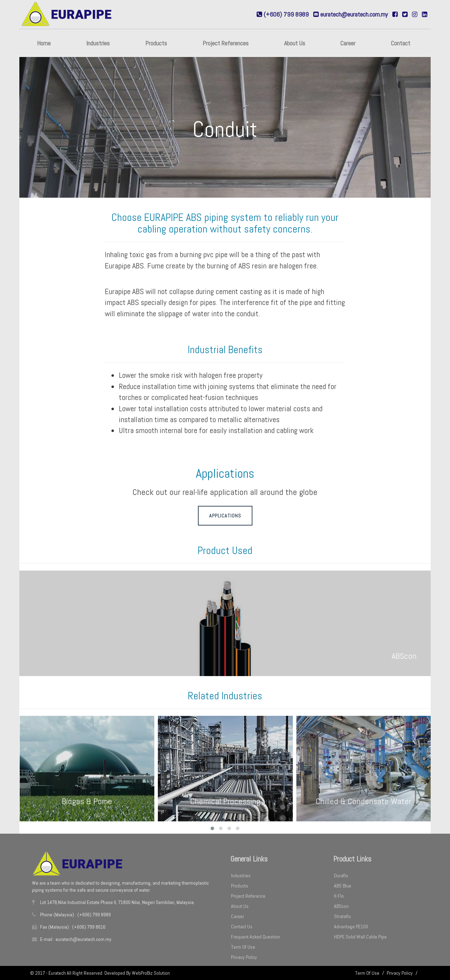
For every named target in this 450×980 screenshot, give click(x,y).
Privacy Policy (244, 957)
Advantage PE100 (351, 927)
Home (44, 43)
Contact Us (242, 927)
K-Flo (339, 896)
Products (156, 43)
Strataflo (342, 916)
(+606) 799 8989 (286, 14)
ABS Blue (343, 886)
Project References (226, 43)
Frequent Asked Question (256, 937)
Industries (98, 43)
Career (348, 43)
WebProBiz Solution (151, 973)
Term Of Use (243, 947)
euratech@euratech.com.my (354, 14)
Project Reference (248, 896)
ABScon (341, 906)
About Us (295, 43)
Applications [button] (225, 516)
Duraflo (341, 876)
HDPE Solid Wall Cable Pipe (360, 937)
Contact (401, 43)
